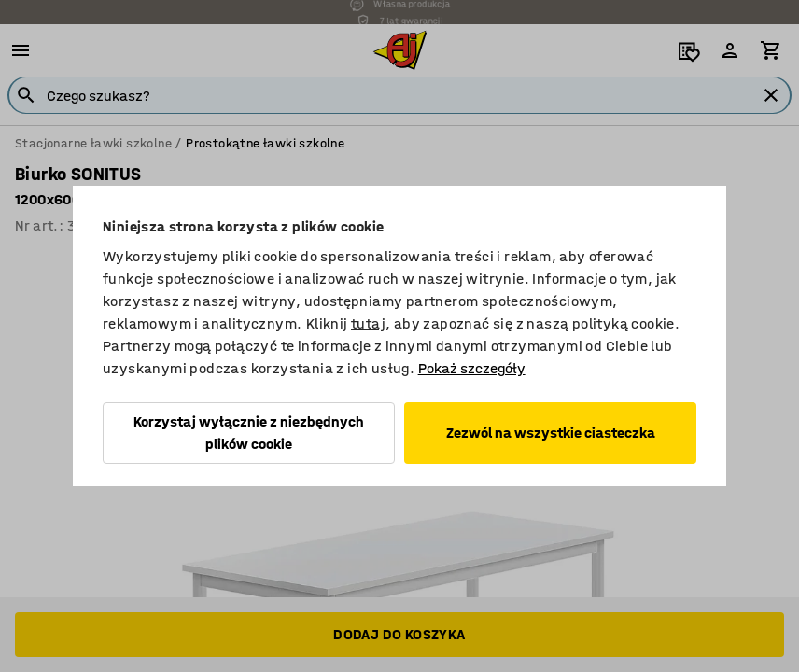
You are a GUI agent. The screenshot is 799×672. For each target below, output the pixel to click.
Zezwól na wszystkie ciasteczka (551, 433)
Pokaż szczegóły (472, 368)
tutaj (368, 323)
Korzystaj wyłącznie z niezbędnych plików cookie (249, 433)
